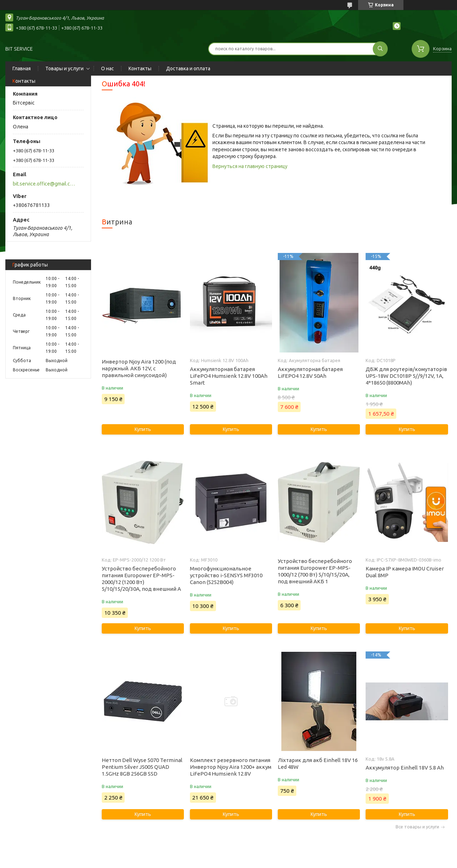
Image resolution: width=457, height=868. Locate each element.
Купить (143, 429)
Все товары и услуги (417, 827)
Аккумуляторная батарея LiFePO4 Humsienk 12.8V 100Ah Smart (229, 376)
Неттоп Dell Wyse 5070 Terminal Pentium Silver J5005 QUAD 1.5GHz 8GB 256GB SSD (142, 767)
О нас (107, 68)
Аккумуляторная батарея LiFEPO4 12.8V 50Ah (310, 372)
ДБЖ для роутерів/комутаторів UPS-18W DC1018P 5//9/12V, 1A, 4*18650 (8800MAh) (406, 376)
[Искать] (380, 49)
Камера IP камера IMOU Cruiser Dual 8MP (405, 572)
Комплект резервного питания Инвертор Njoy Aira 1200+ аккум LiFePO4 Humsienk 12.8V (231, 767)
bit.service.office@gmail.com (44, 184)
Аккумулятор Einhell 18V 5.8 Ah (405, 768)
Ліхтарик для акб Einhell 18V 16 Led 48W (318, 763)
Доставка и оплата (188, 68)
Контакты (140, 68)
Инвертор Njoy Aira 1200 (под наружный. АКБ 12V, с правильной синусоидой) (139, 368)
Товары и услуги (64, 68)
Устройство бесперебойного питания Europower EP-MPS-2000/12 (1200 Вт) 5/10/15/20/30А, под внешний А (141, 579)
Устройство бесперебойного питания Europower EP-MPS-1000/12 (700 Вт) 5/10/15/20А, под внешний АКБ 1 (315, 571)
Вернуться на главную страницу (250, 166)
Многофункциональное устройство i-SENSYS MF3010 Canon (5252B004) (226, 575)
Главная (22, 68)
